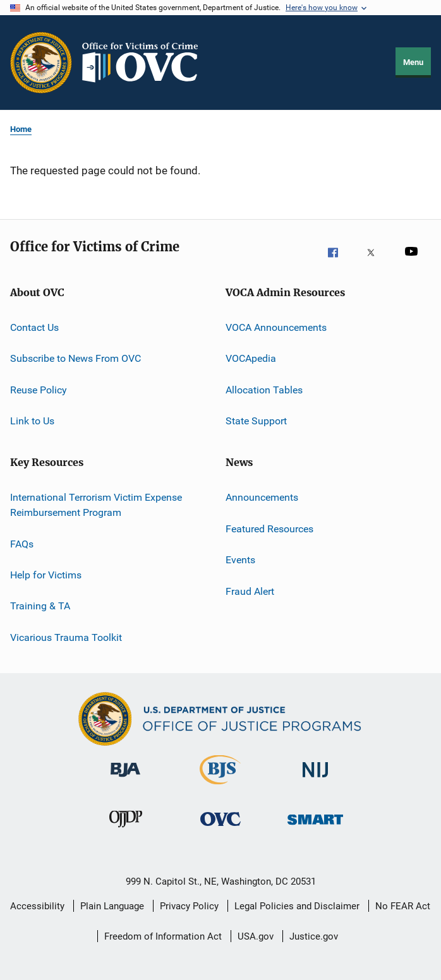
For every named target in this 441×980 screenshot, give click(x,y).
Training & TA (40, 606)
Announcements (262, 497)
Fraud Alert (250, 591)
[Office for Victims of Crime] (220, 833)
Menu (413, 62)
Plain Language (112, 906)
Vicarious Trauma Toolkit (66, 637)
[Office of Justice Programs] (41, 63)
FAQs (22, 543)
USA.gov (256, 936)
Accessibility (37, 906)
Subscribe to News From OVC (76, 358)
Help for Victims (46, 575)
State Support (256, 421)
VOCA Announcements (276, 327)
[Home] (145, 63)
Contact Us (34, 327)
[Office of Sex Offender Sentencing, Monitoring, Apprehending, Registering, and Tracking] (315, 833)
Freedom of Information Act (163, 936)
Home (21, 129)
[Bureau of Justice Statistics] (220, 787)
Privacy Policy (189, 906)
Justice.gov (314, 936)
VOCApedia (251, 358)
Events (240, 560)
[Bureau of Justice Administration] (125, 784)
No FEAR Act (403, 906)
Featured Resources (269, 529)
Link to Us (32, 421)
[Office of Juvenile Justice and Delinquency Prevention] (126, 833)
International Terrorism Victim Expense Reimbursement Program (96, 505)
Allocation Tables (264, 390)
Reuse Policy (39, 390)
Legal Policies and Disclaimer (297, 906)
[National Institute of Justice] (315, 784)
